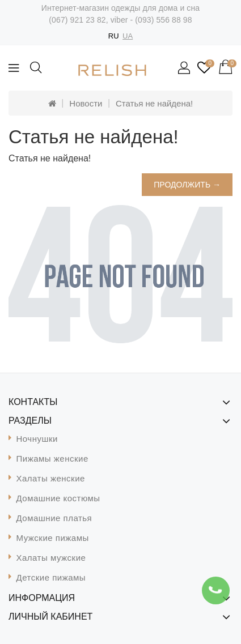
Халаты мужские (51, 558)
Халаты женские (51, 478)
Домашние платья (54, 518)
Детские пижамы (51, 577)
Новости (86, 103)
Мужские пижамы (53, 538)
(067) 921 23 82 (77, 20)
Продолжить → (187, 185)
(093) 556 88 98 (163, 20)
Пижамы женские (52, 459)
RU (114, 36)
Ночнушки (37, 439)
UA (128, 36)
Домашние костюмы (58, 498)
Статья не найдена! (154, 103)
